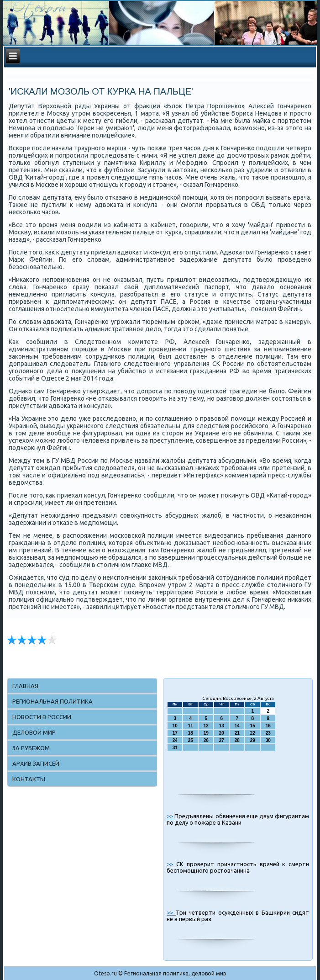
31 (175, 748)
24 (175, 740)
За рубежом (31, 748)
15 (253, 726)
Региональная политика (52, 701)
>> (170, 816)
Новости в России (42, 717)
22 (253, 733)
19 (206, 733)
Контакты (29, 779)
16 (268, 726)
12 (206, 726)
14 (237, 726)
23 (268, 733)
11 (191, 726)
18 (191, 733)
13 (222, 726)
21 (237, 733)
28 (237, 740)
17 (175, 733)
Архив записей (36, 763)
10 (175, 726)
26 (206, 740)
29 (253, 740)
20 (222, 733)
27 (222, 740)
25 (191, 740)
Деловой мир (34, 732)
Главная (25, 686)
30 (268, 740)
